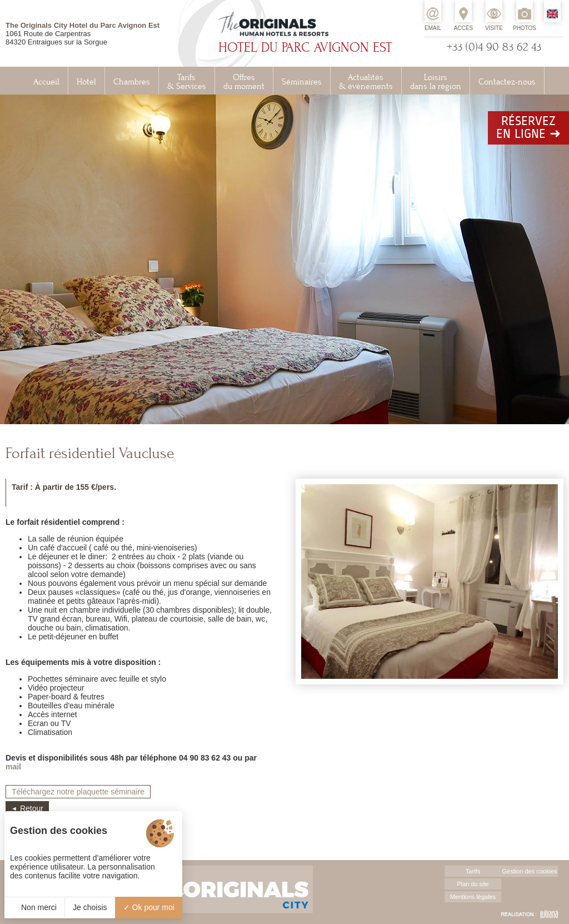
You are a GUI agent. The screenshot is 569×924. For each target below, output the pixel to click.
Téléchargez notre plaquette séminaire (78, 792)
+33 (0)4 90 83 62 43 (494, 47)
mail (13, 767)
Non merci (34, 907)
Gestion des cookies (529, 871)
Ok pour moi (149, 907)
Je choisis (90, 907)
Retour (32, 808)
